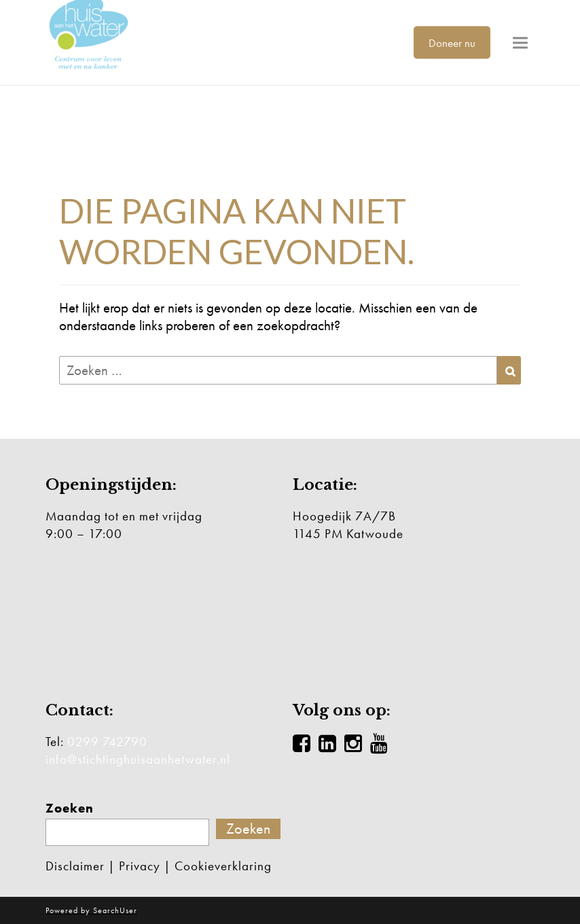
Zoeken (70, 808)
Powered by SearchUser (91, 910)
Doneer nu (452, 42)
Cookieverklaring (223, 866)
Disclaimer (75, 866)
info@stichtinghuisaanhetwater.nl (138, 759)
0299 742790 (107, 742)
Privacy (140, 866)
